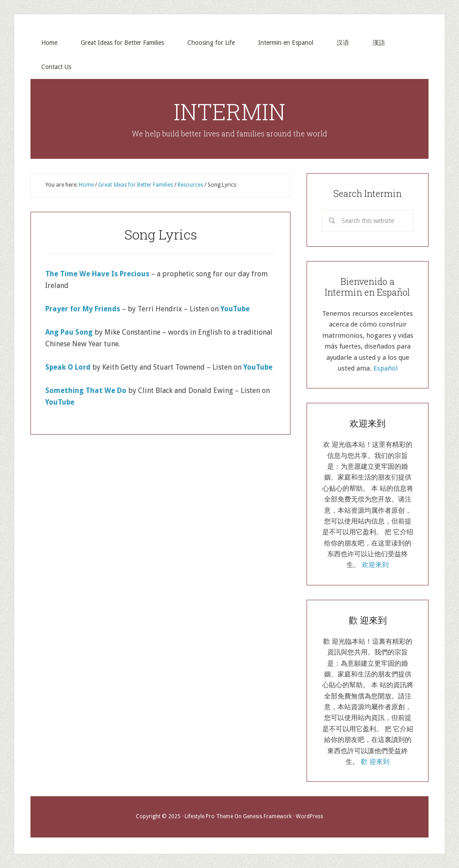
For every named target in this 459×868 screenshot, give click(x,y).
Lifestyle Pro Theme (209, 816)
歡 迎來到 (375, 762)
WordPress (310, 816)
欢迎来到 (375, 565)
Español (385, 368)
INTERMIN (229, 112)
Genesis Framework (267, 816)
